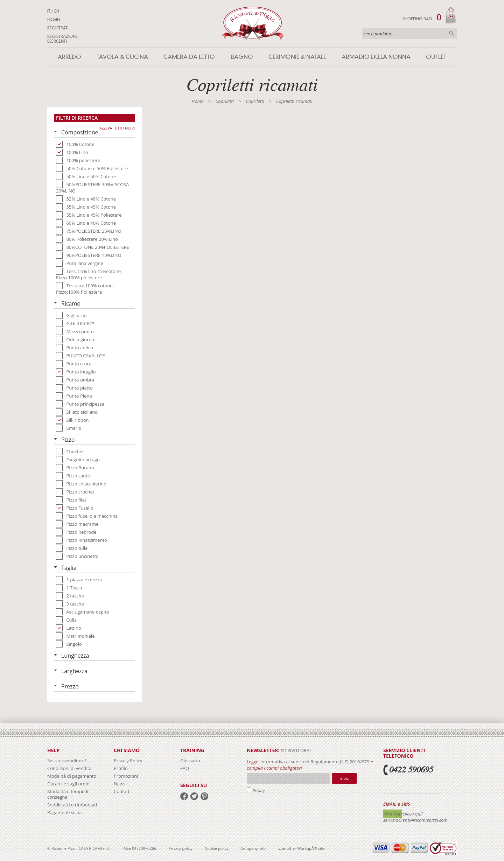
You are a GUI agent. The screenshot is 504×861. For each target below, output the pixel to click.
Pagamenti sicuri (65, 812)
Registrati (58, 28)
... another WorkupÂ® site (301, 848)
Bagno (242, 57)
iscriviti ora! (295, 750)
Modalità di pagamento (72, 776)
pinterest (204, 796)
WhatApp (393, 814)
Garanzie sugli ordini (69, 784)
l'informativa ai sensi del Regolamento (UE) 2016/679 (314, 762)
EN (57, 11)
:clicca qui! (412, 814)
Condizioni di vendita (69, 768)
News (120, 784)
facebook (184, 796)
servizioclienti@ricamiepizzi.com (415, 820)
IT (49, 11)
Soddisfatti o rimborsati (72, 805)
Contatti (122, 791)
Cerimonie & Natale (297, 57)
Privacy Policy (128, 761)
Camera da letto (189, 57)
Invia (344, 778)
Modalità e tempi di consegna (68, 794)
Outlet (436, 57)
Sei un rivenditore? (67, 761)
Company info (253, 848)
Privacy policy (180, 848)
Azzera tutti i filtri (117, 128)
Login (54, 20)
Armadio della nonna (376, 57)
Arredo (69, 57)
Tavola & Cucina (122, 57)
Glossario (190, 761)
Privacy (259, 790)
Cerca (451, 33)
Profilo (121, 768)
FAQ (185, 768)
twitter (194, 796)
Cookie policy (216, 848)
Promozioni (126, 776)
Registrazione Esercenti (62, 39)
